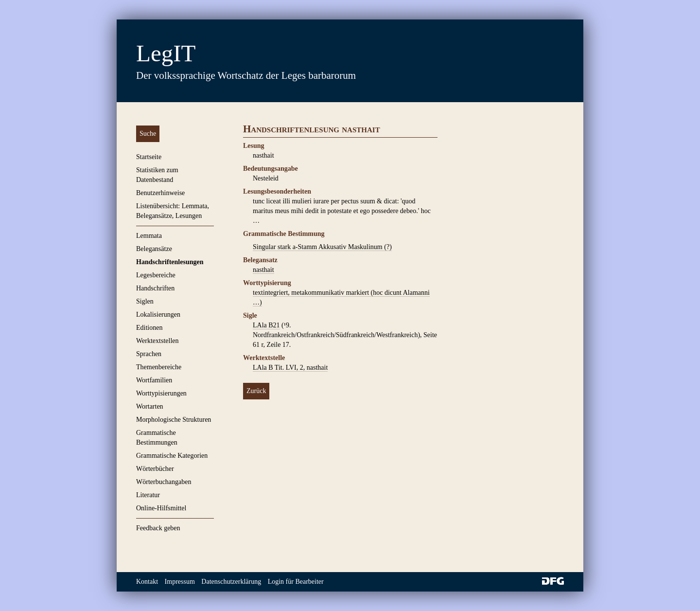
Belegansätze (154, 249)
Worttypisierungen (161, 393)
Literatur (148, 495)
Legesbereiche (156, 275)
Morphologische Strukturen (174, 420)
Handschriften (155, 288)
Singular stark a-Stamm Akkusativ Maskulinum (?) (322, 247)
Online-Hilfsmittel (161, 508)
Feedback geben (158, 528)
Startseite (149, 157)
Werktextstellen (157, 341)
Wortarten (150, 406)
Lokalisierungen (158, 314)
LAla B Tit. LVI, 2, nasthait (290, 368)
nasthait (263, 270)
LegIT (166, 53)
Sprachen (149, 354)
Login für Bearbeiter (296, 582)
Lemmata (149, 236)
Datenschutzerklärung (231, 582)
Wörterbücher (155, 469)
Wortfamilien (154, 380)
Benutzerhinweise (160, 193)
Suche (148, 134)
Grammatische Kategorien (172, 456)
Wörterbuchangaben (164, 482)
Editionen (149, 328)
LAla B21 (266, 325)
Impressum (180, 582)
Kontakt (147, 582)
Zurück (256, 391)
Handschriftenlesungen (170, 262)
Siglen (145, 301)
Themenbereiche (159, 367)
